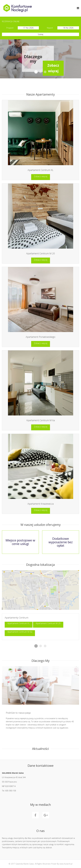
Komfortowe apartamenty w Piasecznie (41, 72)
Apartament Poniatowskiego (40, 337)
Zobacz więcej (41, 176)
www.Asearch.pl (66, 864)
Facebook (35, 815)
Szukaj (40, 34)
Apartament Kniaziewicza (41, 504)
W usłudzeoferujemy (45, 72)
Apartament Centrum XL (40, 170)
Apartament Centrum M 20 (40, 253)
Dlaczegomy (36, 72)
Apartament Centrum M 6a (41, 420)
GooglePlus (46, 815)
